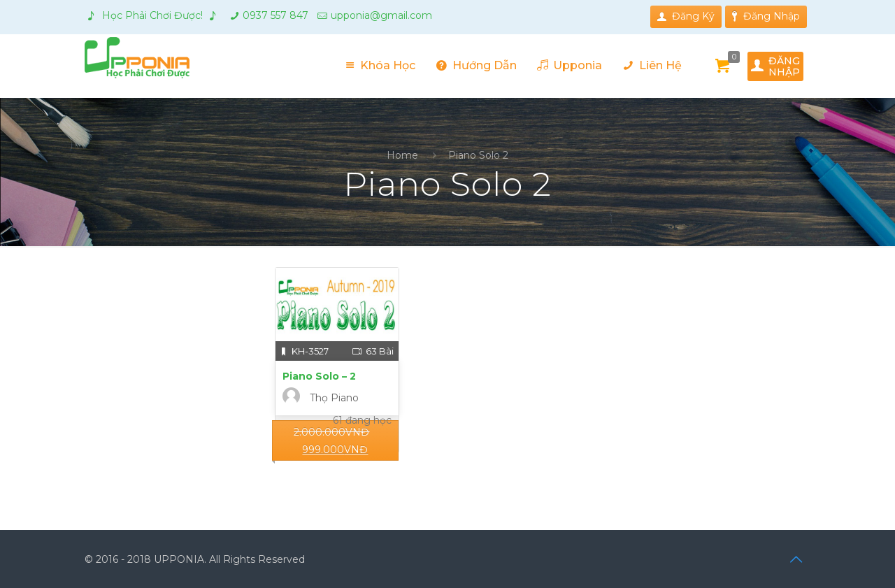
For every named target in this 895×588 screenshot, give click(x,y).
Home (402, 155)
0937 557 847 (275, 15)
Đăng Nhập (766, 16)
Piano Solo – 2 (319, 376)
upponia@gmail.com (381, 15)
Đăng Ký (686, 16)
